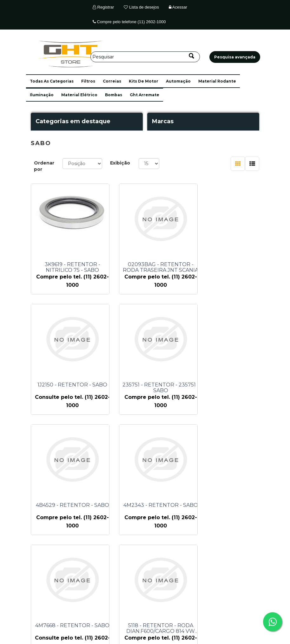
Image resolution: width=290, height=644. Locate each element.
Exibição (120, 163)
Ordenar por (44, 166)
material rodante (217, 81)
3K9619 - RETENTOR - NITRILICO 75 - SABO (72, 267)
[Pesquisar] (145, 57)
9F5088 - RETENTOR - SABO (231, 505)
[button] (52, 81)
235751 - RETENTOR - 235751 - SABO (72, 388)
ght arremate (145, 95)
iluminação (42, 95)
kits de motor (144, 81)
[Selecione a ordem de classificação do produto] (82, 164)
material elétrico (79, 95)
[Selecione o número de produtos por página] (149, 164)
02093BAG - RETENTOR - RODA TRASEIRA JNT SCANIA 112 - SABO (152, 267)
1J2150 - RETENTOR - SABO (231, 265)
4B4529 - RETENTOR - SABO (152, 385)
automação (178, 81)
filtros (88, 81)
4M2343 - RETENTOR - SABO (231, 385)
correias (112, 81)
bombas (114, 95)
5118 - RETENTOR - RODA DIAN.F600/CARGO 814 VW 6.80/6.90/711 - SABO (152, 508)
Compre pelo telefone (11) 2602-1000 (129, 22)
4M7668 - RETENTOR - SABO (72, 505)
